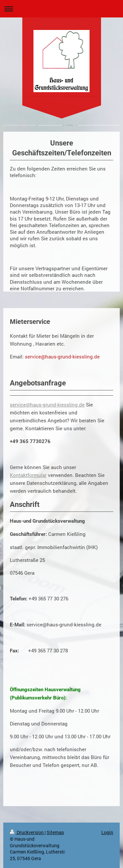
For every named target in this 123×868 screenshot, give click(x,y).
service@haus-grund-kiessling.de (47, 405)
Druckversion (27, 832)
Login (107, 832)
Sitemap (55, 832)
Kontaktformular (28, 475)
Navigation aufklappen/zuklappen (61, 9)
